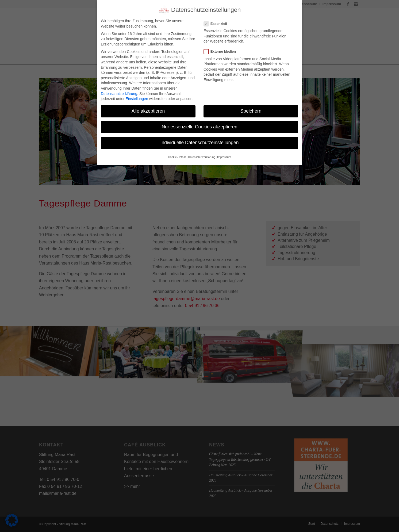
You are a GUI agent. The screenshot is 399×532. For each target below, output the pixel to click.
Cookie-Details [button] (177, 155)
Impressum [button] (224, 155)
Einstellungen (137, 97)
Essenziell (218, 22)
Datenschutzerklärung (119, 91)
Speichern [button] (251, 109)
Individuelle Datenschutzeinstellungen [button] (200, 140)
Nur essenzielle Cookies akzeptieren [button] (199, 125)
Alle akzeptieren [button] (148, 109)
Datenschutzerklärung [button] (202, 155)
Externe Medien (222, 49)
